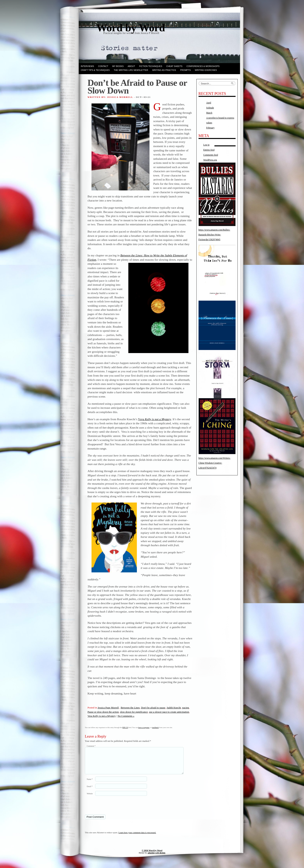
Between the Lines (130, 708)
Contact (103, 66)
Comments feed (211, 155)
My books (118, 66)
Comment (91, 746)
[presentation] (111, 810)
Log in (206, 145)
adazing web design (156, 857)
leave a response (144, 727)
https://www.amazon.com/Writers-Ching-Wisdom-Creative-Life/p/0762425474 (215, 463)
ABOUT (131, 66)
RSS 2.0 (125, 727)
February (210, 128)
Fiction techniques (151, 66)
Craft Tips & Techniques (95, 70)
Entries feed (209, 150)
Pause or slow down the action (103, 712)
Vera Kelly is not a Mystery (102, 716)
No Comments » (126, 716)
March (209, 113)
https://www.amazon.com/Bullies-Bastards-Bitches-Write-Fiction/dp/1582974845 (214, 235)
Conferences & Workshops (203, 66)
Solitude (210, 108)
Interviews (87, 66)
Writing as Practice (164, 70)
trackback (155, 727)
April (209, 103)
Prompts (185, 70)
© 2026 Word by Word (152, 855)
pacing (186, 708)
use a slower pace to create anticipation (169, 712)
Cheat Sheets (174, 66)
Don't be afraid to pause (153, 708)
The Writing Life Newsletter (131, 70)
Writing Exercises (206, 70)
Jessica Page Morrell (108, 708)
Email (90, 791)
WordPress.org (210, 160)
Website (90, 798)
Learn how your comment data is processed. (137, 837)
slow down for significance (134, 712)
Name (90, 784)
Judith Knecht (174, 708)
